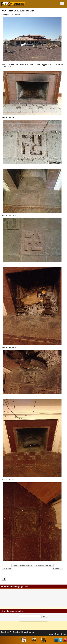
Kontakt (63, 634)
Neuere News (57, 569)
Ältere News (7, 569)
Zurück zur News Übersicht (44, 566)
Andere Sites (54, 634)
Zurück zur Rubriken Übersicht (22, 566)
